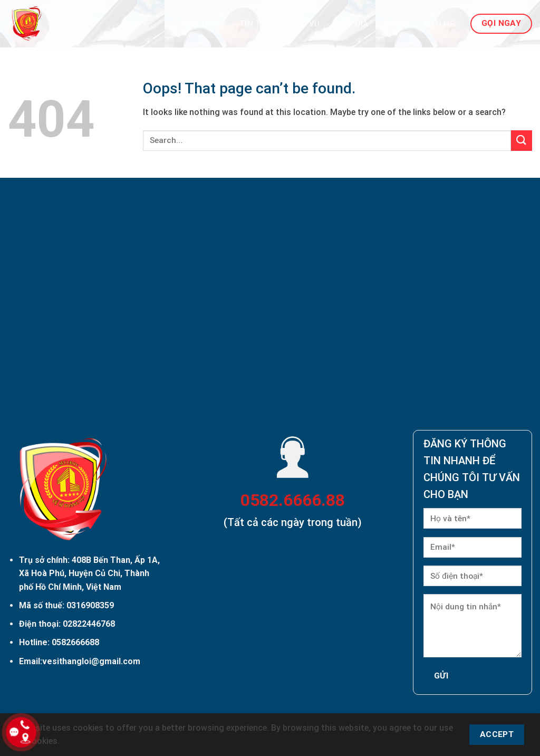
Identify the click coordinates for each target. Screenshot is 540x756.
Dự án (396, 24)
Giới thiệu (202, 24)
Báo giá (352, 24)
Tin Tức (255, 24)
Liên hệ (440, 24)
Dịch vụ (303, 24)
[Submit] (522, 141)
